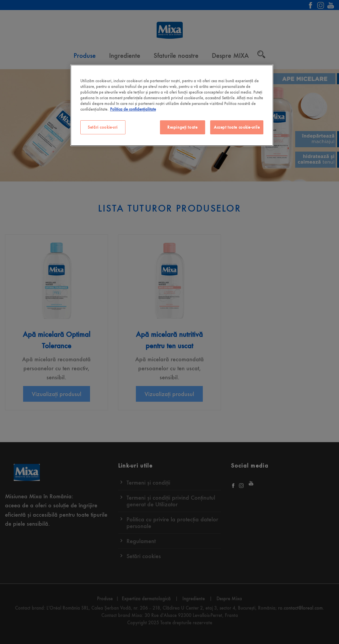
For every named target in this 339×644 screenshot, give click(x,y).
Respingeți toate (182, 127)
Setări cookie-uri (103, 127)
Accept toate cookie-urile (237, 127)
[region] (172, 105)
